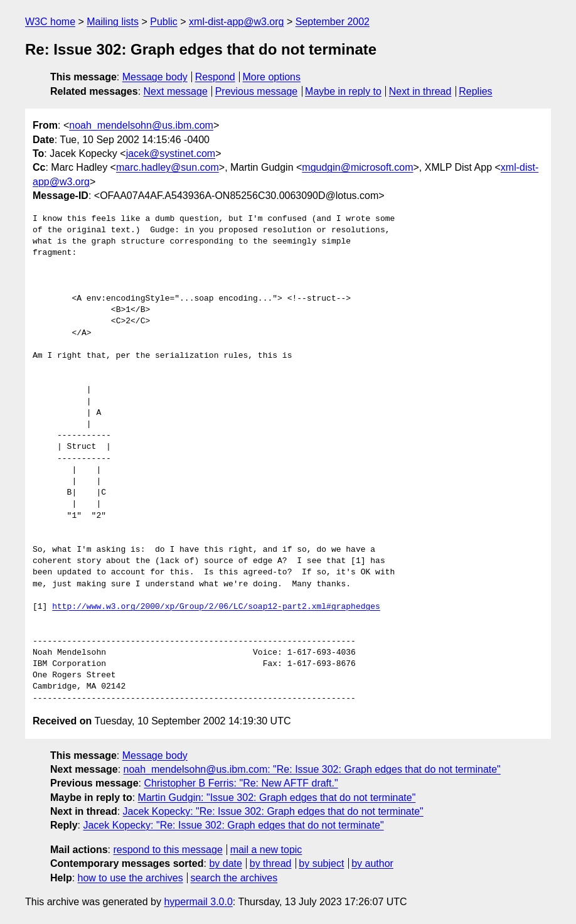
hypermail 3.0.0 (198, 902)
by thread (271, 863)
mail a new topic (266, 850)
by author (372, 863)
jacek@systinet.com (171, 153)
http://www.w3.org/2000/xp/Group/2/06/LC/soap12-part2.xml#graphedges (216, 607)
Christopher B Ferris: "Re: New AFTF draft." (241, 783)
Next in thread (420, 91)
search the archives (234, 878)
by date (225, 863)
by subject (321, 863)
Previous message (257, 91)
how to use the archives (131, 878)
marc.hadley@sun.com (168, 167)
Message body (155, 77)
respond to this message (168, 850)
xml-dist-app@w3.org (236, 22)
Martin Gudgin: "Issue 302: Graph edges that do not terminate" (277, 798)
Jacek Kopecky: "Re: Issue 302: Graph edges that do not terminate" (273, 811)
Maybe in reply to (343, 91)
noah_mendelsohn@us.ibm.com (141, 125)
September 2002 (333, 22)
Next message (176, 91)
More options (272, 77)
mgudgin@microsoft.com (357, 167)
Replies (475, 91)
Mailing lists (113, 22)
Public (164, 22)
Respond (215, 77)
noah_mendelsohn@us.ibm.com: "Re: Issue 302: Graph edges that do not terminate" (312, 769)
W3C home (50, 22)
